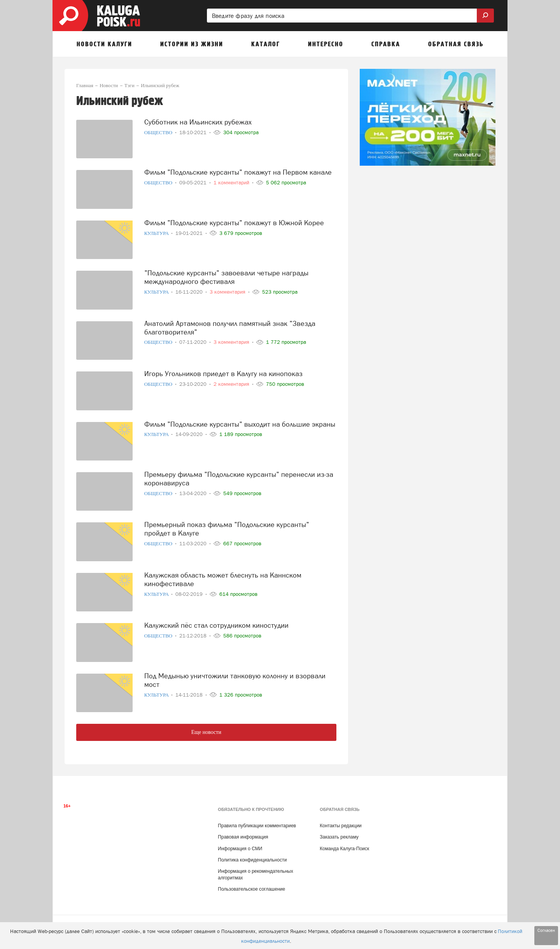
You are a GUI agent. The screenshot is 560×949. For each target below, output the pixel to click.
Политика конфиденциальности (252, 860)
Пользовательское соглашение (251, 889)
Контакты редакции (340, 826)
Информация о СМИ (240, 849)
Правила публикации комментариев (257, 826)
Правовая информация (243, 837)
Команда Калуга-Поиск (344, 849)
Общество (159, 132)
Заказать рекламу (339, 837)
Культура (157, 233)
